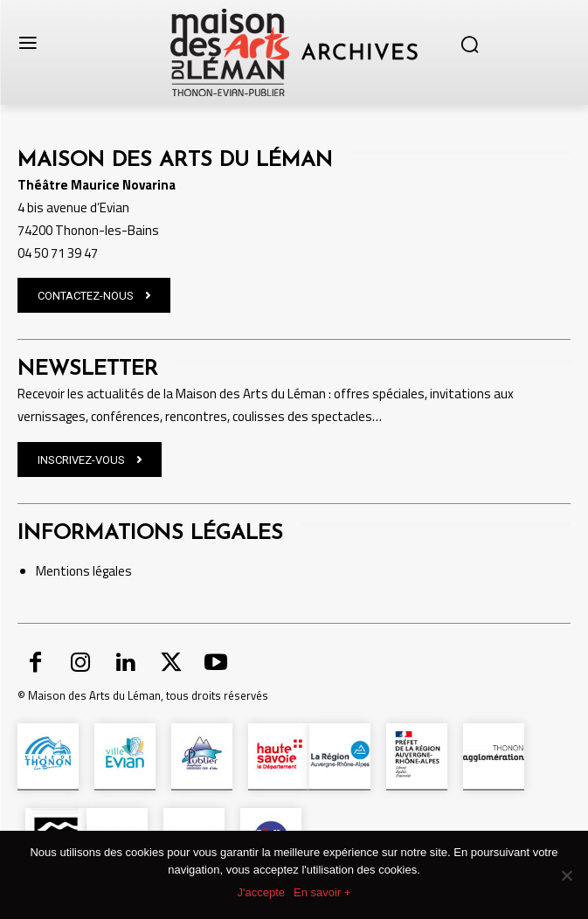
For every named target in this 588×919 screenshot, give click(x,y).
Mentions (63, 571)
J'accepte (262, 892)
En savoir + (322, 892)
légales (111, 571)
